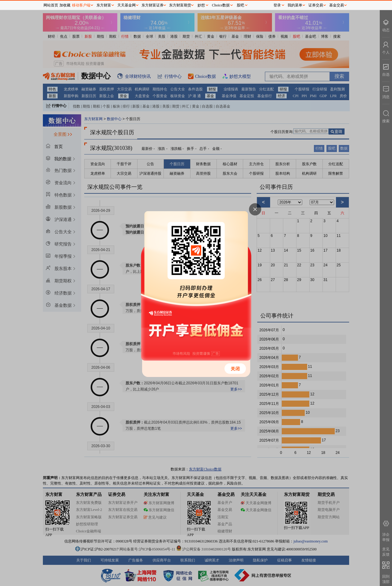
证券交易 (316, 5)
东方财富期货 (180, 5)
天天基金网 (126, 5)
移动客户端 (81, 5)
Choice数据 (221, 5)
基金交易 (337, 5)
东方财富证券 (153, 5)
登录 (277, 5)
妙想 (201, 5)
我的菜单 (295, 5)
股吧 (240, 5)
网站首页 (51, 5)
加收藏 (65, 5)
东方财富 (104, 5)
